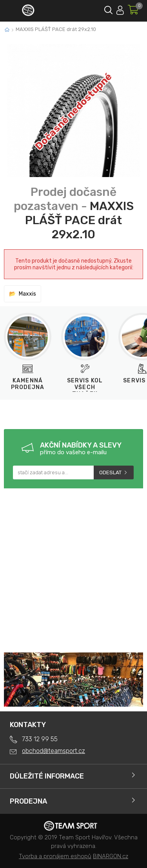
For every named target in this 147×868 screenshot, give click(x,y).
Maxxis (27, 294)
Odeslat (110, 472)
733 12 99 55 (40, 739)
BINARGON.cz (111, 856)
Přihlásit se (120, 9)
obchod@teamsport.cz (54, 751)
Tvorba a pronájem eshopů (55, 856)
